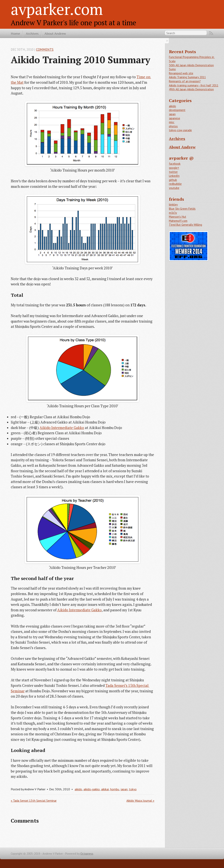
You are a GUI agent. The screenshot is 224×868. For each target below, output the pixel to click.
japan (124, 789)
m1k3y (173, 213)
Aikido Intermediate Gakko (62, 428)
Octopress (87, 854)
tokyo (133, 789)
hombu (115, 789)
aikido (78, 789)
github (173, 180)
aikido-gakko (92, 789)
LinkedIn (174, 176)
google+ (174, 168)
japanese (175, 118)
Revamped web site (181, 73)
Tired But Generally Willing (185, 225)
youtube (174, 188)
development (177, 110)
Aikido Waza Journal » (140, 801)
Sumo (172, 69)
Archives (32, 33)
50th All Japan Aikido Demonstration (191, 65)
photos (173, 126)
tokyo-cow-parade (180, 130)
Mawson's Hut (178, 217)
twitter (173, 172)
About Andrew (55, 33)
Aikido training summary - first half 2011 (194, 85)
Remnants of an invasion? (185, 81)
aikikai (105, 789)
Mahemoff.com (178, 221)
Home (15, 33)
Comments (45, 49)
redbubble (175, 184)
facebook (175, 164)
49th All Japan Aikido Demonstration (191, 89)
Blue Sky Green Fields (182, 209)
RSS (211, 33)
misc (172, 122)
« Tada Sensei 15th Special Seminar (34, 801)
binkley (173, 205)
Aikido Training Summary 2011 (187, 77)
